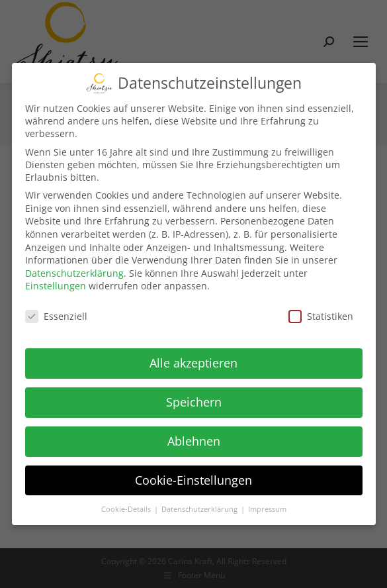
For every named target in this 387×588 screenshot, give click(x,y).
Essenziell (56, 314)
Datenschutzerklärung (74, 270)
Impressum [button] (267, 507)
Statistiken (321, 314)
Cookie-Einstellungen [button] (193, 477)
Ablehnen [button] (194, 438)
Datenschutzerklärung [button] (200, 507)
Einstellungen (56, 283)
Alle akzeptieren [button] (193, 360)
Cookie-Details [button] (127, 507)
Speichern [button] (194, 399)
